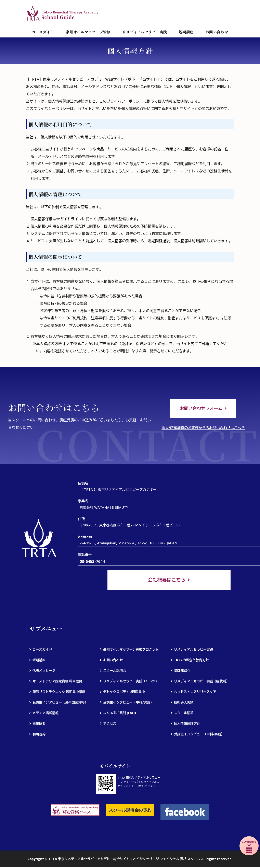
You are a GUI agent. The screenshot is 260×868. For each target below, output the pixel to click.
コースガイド (43, 32)
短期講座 (186, 32)
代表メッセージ (44, 672)
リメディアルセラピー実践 (145, 32)
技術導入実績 (184, 703)
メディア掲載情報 (45, 714)
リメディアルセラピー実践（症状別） (202, 682)
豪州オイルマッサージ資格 (88, 32)
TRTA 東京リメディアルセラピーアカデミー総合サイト (63, 13)
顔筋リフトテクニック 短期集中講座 (59, 693)
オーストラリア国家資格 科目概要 (57, 682)
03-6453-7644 (92, 562)
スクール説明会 (115, 672)
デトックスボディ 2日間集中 (124, 693)
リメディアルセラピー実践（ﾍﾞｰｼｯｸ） (131, 682)
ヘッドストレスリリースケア (195, 693)
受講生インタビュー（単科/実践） (128, 703)
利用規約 (39, 735)
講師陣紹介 (182, 672)
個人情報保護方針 (187, 724)
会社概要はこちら (167, 581)
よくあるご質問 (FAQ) (119, 714)
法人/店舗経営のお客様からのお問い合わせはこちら (203, 428)
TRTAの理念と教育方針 (191, 661)
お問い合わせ (217, 32)
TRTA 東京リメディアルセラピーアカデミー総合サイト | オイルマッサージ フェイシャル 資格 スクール (124, 860)
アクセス (110, 724)
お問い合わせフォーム (201, 409)
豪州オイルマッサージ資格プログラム (131, 650)
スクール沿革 (184, 714)
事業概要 (39, 724)
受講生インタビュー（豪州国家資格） (60, 703)
